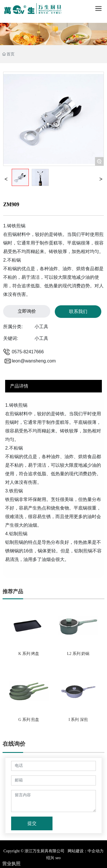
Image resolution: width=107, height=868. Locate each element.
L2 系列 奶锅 (78, 654)
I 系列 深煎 (78, 720)
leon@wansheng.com (34, 361)
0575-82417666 (28, 352)
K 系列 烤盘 (29, 654)
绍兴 (50, 858)
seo (57, 858)
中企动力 (96, 851)
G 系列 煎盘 (29, 720)
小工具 (41, 327)
